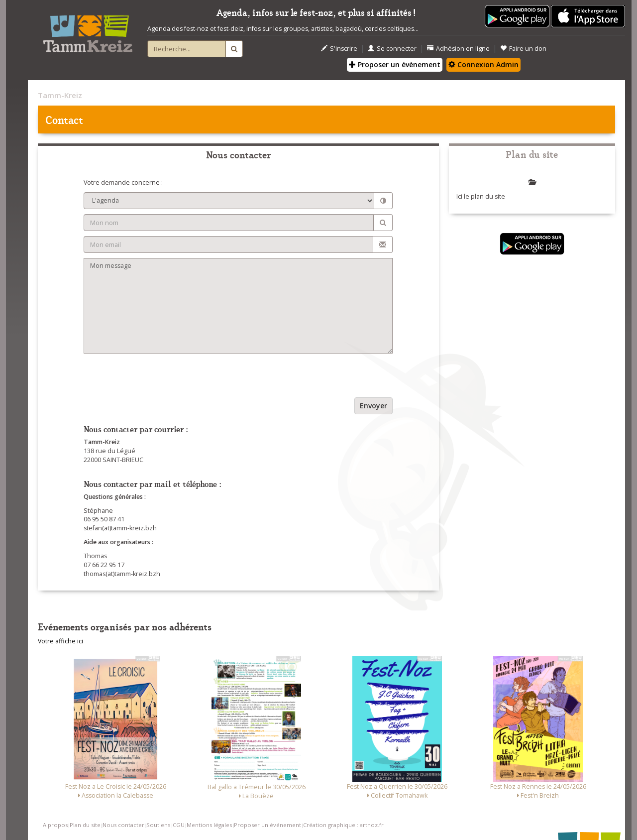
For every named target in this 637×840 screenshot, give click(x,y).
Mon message (238, 306)
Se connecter (392, 49)
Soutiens (158, 825)
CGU (179, 825)
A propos (55, 825)
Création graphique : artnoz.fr (343, 825)
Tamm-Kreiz (60, 95)
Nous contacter (123, 825)
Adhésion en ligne (458, 49)
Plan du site (85, 825)
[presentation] (159, 378)
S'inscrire (339, 49)
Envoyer (373, 406)
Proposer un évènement (395, 64)
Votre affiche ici (60, 641)
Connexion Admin (483, 64)
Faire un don (523, 49)
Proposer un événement (267, 825)
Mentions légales (209, 825)
